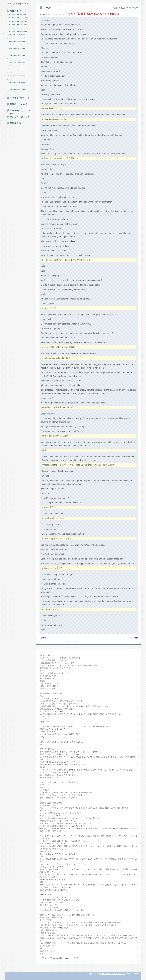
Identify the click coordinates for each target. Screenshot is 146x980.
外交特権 (134, 638)
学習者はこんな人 (19, 104)
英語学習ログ (17, 123)
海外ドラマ (15, 11)
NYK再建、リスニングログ (20, 112)
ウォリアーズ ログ (20, 117)
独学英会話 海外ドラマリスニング (112, 974)
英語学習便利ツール (20, 98)
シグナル (43, 638)
